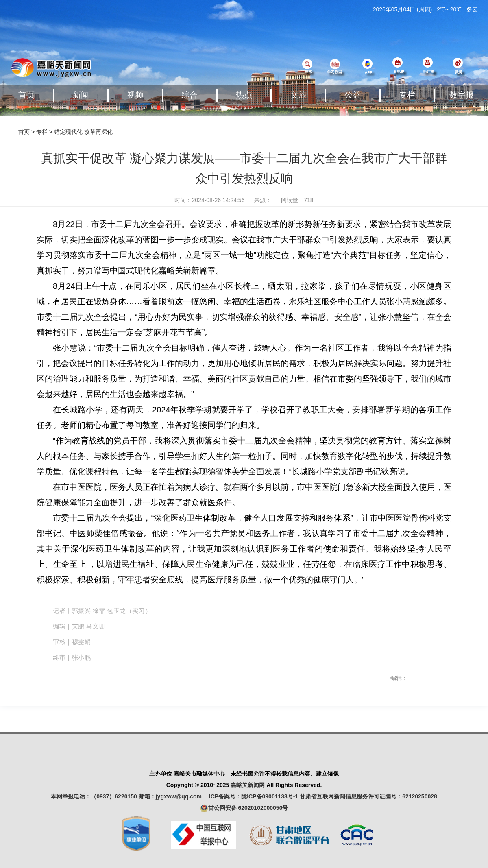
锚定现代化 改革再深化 (83, 132)
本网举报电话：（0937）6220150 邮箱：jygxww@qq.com (129, 796)
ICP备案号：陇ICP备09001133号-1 (254, 796)
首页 (26, 95)
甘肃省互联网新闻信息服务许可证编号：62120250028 (368, 796)
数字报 (462, 95)
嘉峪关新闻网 (248, 785)
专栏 (407, 95)
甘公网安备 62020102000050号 (244, 808)
